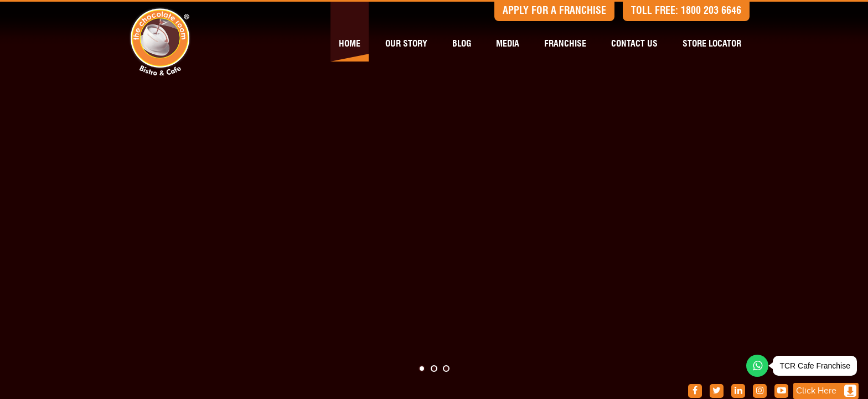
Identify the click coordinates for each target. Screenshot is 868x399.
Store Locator (712, 44)
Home (350, 44)
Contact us (634, 44)
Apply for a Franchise (554, 11)
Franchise (565, 44)
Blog (462, 44)
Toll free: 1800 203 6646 (686, 11)
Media (508, 44)
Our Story (406, 44)
